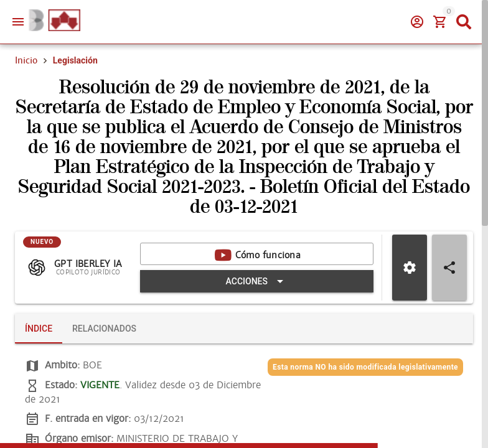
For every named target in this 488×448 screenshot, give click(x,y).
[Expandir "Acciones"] (257, 281)
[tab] (39, 329)
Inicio (26, 60)
